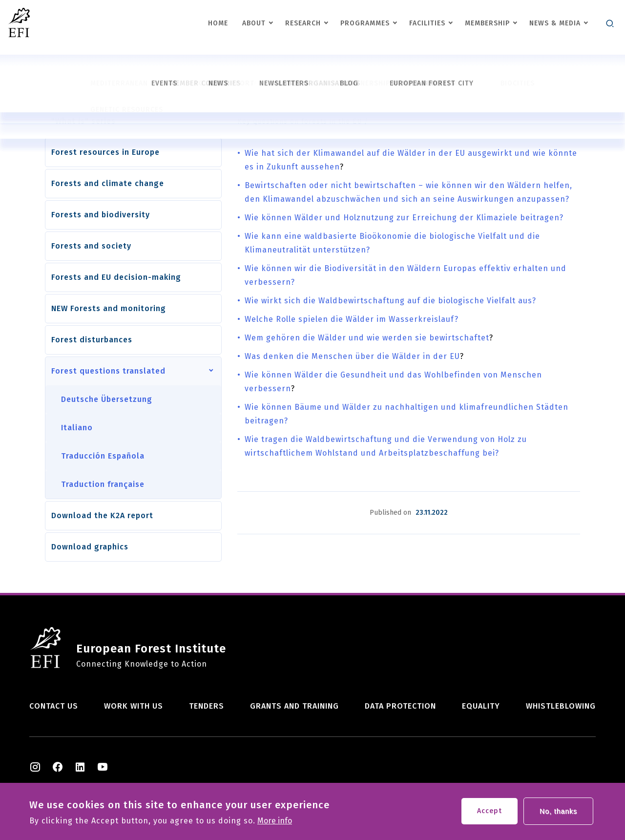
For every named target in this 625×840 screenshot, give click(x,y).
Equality (481, 706)
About (254, 23)
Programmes (365, 23)
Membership (487, 23)
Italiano (77, 428)
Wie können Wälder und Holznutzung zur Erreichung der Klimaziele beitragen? (404, 218)
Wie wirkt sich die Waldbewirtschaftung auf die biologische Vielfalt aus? (390, 301)
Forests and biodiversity (101, 215)
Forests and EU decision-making (116, 277)
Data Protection (400, 706)
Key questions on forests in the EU (300, 121)
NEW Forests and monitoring (109, 308)
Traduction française (103, 484)
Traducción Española (103, 456)
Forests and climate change (108, 183)
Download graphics (90, 547)
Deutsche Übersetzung (107, 399)
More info (275, 823)
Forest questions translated (108, 371)
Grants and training (294, 706)
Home (218, 23)
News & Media (555, 23)
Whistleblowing (561, 706)
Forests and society (91, 246)
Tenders (207, 706)
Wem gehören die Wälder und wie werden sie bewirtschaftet (367, 338)
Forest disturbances (92, 340)
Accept (490, 813)
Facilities (427, 23)
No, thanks (558, 813)
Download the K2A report (102, 515)
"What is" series (83, 121)
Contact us (54, 706)
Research (303, 23)
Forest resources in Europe (105, 152)
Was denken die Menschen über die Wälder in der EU (352, 356)
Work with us (134, 706)
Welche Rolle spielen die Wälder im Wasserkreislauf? (352, 319)
